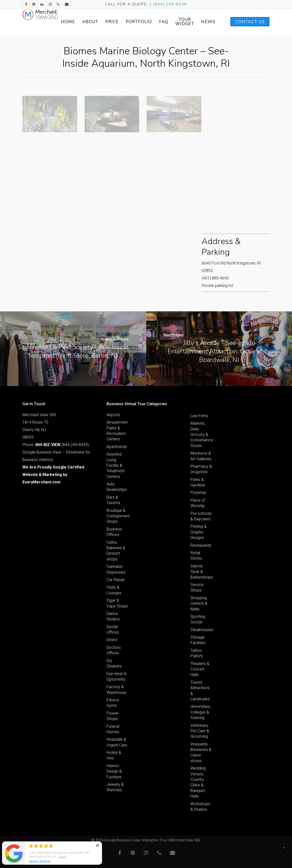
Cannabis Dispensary (116, 569)
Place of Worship (198, 503)
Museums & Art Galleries (201, 456)
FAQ (185, 22)
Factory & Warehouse (117, 690)
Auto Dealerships (117, 487)
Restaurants (201, 545)
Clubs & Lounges (114, 590)
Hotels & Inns (114, 755)
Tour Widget (206, 22)
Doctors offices (114, 650)
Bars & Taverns (113, 500)
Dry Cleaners (114, 663)
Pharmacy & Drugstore (201, 469)
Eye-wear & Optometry (117, 676)
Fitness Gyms (113, 703)
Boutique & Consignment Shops (117, 516)
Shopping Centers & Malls (199, 603)
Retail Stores (196, 556)
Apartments (117, 447)
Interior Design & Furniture (114, 771)
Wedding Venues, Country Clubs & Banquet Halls (198, 782)
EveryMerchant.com (41, 482)
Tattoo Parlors (197, 653)
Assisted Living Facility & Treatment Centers (116, 465)
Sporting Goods (198, 619)
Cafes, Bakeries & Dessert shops (116, 551)
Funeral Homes (113, 729)
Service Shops (197, 587)
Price (133, 22)
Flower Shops (113, 716)
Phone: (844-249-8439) (56, 445)
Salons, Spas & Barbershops (201, 572)
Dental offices (113, 630)
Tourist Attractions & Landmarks (200, 691)
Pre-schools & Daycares (201, 516)
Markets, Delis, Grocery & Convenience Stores (201, 434)
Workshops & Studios (200, 807)
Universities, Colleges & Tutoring (201, 712)
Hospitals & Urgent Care (117, 742)
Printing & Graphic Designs (199, 532)
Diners (112, 640)
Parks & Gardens (198, 482)
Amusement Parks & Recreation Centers (117, 431)
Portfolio (160, 22)
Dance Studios (113, 616)
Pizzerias (198, 493)
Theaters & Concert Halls (200, 669)
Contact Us (250, 22)
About (112, 22)
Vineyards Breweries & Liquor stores (201, 752)
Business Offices (114, 532)
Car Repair (116, 580)
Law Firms (199, 416)
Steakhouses (201, 630)
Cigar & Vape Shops (117, 603)
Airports (113, 415)
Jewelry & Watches (115, 787)
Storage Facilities (198, 640)
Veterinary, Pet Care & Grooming (200, 731)
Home (89, 22)
